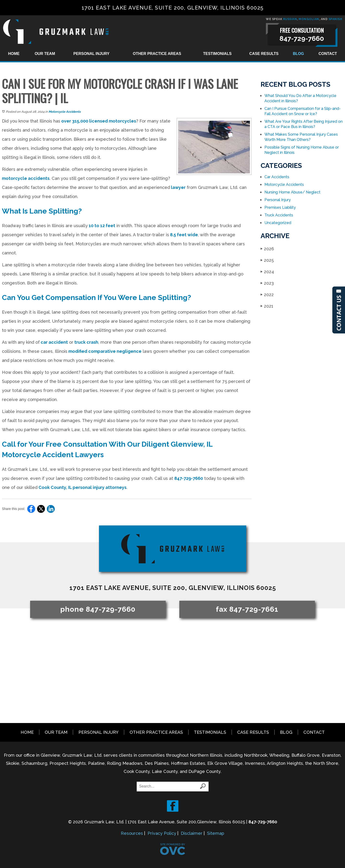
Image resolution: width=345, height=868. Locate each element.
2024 (267, 272)
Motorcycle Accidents (65, 112)
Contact (328, 54)
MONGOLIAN (309, 19)
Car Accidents (277, 177)
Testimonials (217, 54)
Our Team (45, 54)
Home (14, 54)
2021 (267, 306)
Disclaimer (192, 833)
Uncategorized (278, 223)
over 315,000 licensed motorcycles (98, 121)
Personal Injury (91, 54)
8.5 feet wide (183, 235)
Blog (298, 54)
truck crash (86, 342)
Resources (132, 833)
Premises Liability (280, 207)
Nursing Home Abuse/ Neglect (292, 192)
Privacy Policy (162, 833)
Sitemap (216, 833)
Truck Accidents (279, 215)
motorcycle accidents (26, 178)
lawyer (178, 187)
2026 (267, 249)
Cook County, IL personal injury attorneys (82, 487)
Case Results (264, 54)
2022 (267, 295)
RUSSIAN (290, 19)
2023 (267, 283)
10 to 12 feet (101, 226)
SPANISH (335, 19)
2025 (267, 260)
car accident (54, 342)
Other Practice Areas (157, 54)
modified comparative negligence (104, 351)
